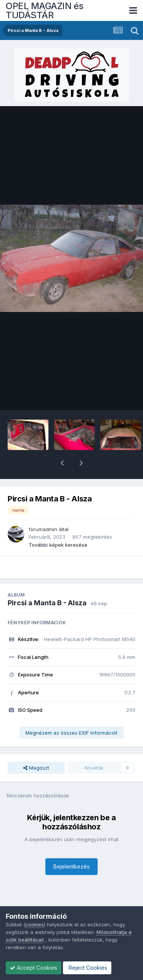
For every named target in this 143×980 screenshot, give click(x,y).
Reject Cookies (87, 968)
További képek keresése (58, 525)
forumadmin (43, 509)
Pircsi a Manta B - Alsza (47, 583)
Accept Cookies (34, 968)
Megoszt (36, 748)
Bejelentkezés (71, 847)
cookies (35, 924)
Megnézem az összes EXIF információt (71, 713)
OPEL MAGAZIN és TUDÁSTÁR (45, 10)
